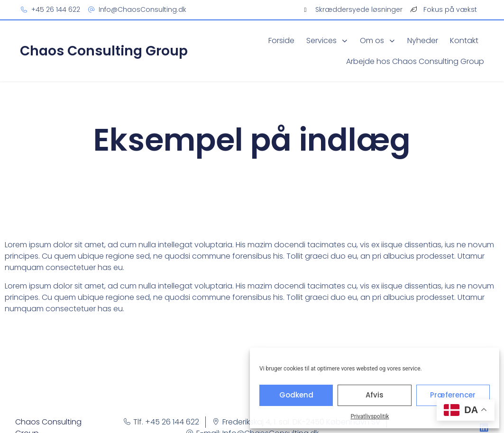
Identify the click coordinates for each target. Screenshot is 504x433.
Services (327, 41)
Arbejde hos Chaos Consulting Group (415, 61)
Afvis (375, 395)
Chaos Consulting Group (104, 51)
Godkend (296, 395)
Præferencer (453, 395)
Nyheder (423, 41)
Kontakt (464, 41)
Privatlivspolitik (370, 416)
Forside (281, 41)
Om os (378, 41)
